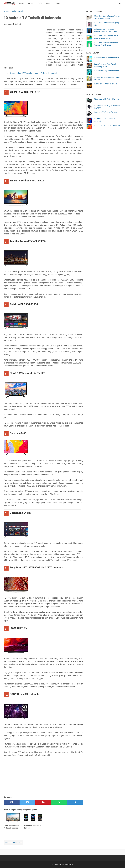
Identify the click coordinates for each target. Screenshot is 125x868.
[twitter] (27, 802)
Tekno (57, 3)
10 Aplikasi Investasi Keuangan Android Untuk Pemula (106, 44)
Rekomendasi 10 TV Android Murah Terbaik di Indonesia (34, 73)
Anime (31, 3)
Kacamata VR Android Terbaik (105, 112)
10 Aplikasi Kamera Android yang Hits (107, 24)
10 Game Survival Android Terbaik (107, 58)
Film (40, 3)
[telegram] (75, 802)
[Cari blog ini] (120, 3)
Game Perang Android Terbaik (105, 84)
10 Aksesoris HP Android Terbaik (106, 99)
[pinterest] (43, 802)
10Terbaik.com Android (66, 864)
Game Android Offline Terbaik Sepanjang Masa (105, 65)
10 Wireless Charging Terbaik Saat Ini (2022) (107, 107)
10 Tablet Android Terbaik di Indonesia (105, 120)
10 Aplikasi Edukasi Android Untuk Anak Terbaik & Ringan (107, 37)
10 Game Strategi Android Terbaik (107, 71)
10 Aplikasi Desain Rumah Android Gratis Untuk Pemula (107, 17)
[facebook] (12, 802)
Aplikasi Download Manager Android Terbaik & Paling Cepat (106, 31)
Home (22, 3)
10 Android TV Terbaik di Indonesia (107, 125)
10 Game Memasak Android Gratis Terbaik (107, 79)
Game (48, 3)
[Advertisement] (25, 46)
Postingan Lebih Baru (13, 842)
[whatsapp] (59, 802)
